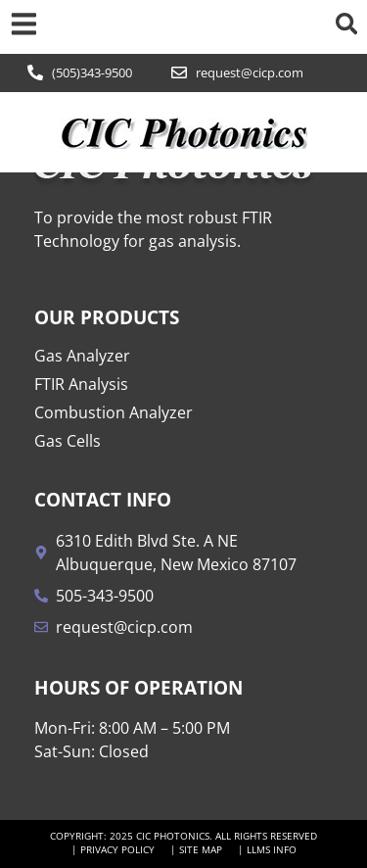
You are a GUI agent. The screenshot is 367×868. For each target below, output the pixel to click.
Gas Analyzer (82, 356)
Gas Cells (68, 441)
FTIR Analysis (81, 384)
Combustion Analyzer (114, 412)
